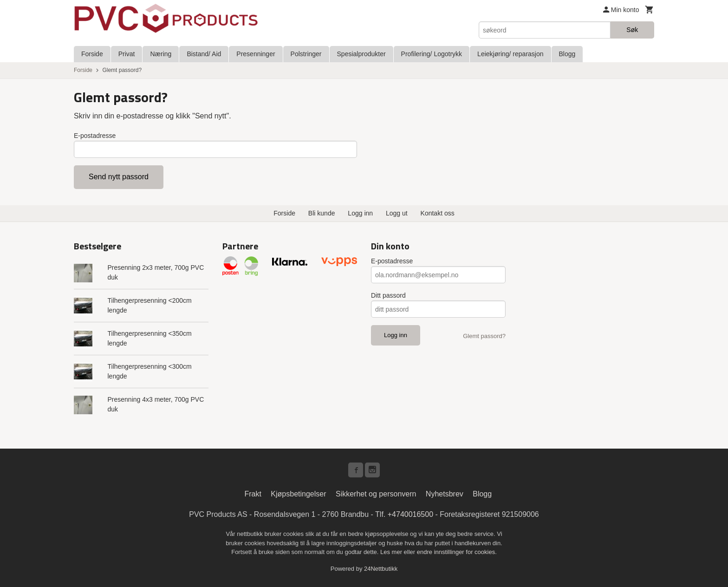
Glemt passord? (484, 336)
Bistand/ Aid (204, 54)
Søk (632, 30)
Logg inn (360, 213)
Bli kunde (322, 213)
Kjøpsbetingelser (298, 494)
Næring (161, 54)
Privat (127, 54)
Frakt (253, 494)
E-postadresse (95, 136)
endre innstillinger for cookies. (457, 552)
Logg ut (397, 213)
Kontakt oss (438, 213)
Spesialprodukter (361, 54)
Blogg (567, 54)
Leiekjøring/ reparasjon (510, 54)
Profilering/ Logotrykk (432, 54)
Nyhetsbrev (445, 494)
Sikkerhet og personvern (376, 494)
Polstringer (306, 54)
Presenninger (256, 54)
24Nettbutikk (381, 569)
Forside (92, 54)
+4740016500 (410, 514)
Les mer (392, 552)
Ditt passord (388, 295)
